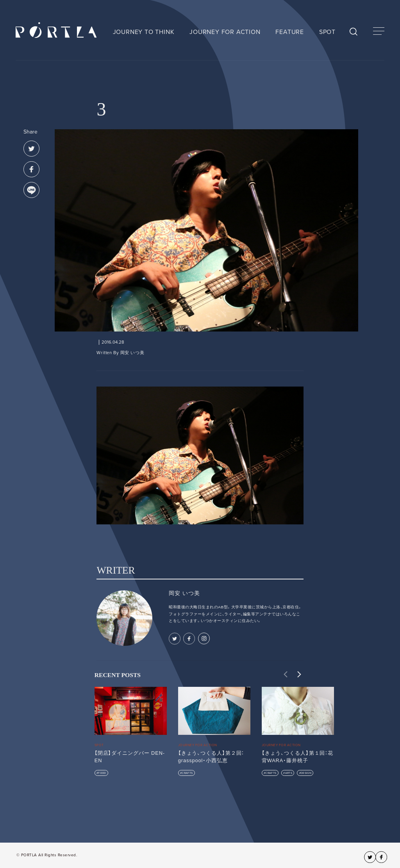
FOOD (102, 773)
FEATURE (290, 32)
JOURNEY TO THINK (144, 32)
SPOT (327, 32)
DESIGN (306, 773)
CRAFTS (187, 773)
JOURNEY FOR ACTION (225, 32)
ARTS (289, 773)
